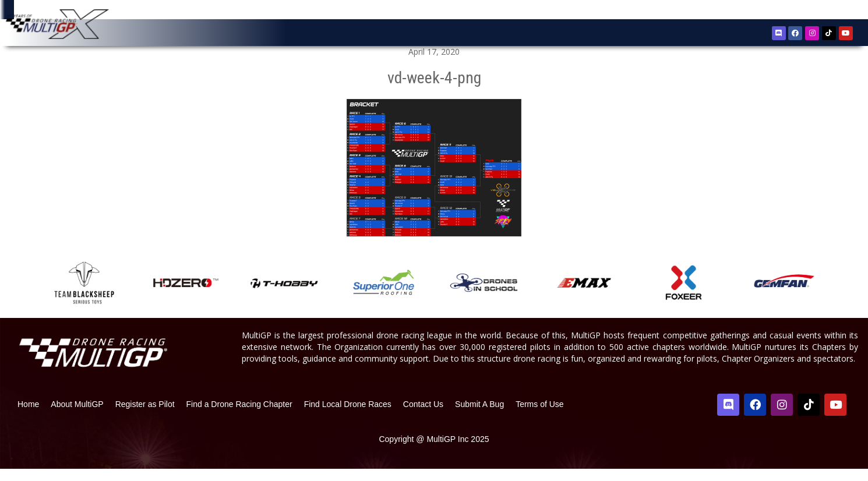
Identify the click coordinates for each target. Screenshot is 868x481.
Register (793, 11)
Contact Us (423, 416)
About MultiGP (77, 416)
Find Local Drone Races (348, 416)
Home (28, 416)
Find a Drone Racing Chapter (239, 416)
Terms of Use (539, 416)
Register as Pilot (145, 416)
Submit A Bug (479, 416)
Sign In (828, 11)
